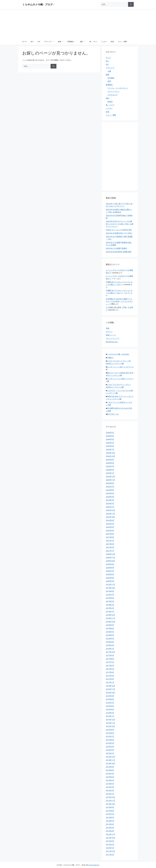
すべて (25, 42)
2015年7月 (110, 736)
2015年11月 (110, 723)
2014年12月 (110, 757)
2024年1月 (110, 473)
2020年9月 (110, 564)
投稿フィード (111, 335)
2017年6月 (110, 665)
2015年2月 (110, 753)
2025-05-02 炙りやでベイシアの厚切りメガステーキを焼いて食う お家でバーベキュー (120, 224)
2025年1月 (110, 449)
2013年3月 (110, 828)
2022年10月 (110, 517)
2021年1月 (110, 551)
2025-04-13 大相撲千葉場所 (116, 248)
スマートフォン (113, 91)
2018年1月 (110, 649)
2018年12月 (110, 615)
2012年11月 (110, 834)
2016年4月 (110, 713)
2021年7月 (110, 541)
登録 (108, 328)
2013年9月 (110, 807)
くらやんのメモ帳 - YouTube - (118, 354)
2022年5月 (110, 527)
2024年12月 (110, 453)
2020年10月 (110, 561)
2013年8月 (110, 811)
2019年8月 (110, 591)
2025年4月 (110, 446)
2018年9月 (110, 625)
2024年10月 (110, 456)
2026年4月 (110, 436)
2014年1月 (110, 794)
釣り (32, 42)
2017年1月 (110, 682)
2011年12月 (110, 851)
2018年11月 (110, 618)
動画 (62, 42)
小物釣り (110, 358)
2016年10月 (110, 692)
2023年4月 (110, 497)
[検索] (131, 4)
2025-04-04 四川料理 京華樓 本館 (119, 252)
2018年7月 (110, 632)
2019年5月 (110, 601)
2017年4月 (110, 672)
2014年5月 (110, 780)
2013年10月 (110, 804)
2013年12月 (110, 797)
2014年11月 (110, 760)
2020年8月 (110, 568)
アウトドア (50, 42)
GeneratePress (94, 865)
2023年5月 (110, 493)
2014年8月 (110, 770)
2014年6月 (110, 777)
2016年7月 (110, 703)
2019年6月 (110, 598)
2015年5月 (110, 743)
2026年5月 (110, 433)
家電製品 (73, 42)
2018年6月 (110, 635)
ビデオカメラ (113, 95)
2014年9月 (110, 767)
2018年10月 (110, 622)
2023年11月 (110, 480)
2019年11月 (110, 584)
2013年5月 (110, 821)
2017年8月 (110, 659)
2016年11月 (110, 689)
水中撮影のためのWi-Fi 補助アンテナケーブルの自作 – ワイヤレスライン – (119, 301)
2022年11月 (110, 514)
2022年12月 (110, 510)
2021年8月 (110, 537)
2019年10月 (110, 588)
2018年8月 (110, 628)
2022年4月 (110, 530)
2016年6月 (110, 706)
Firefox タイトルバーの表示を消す (119, 230)
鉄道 (112, 42)
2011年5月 (110, 855)
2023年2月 (110, 503)
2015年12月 (110, 719)
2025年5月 (110, 443)
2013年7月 (110, 814)
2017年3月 (110, 676)
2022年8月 (110, 520)
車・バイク (93, 42)
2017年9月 (110, 655)
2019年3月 (110, 605)
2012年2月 (110, 844)
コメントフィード (113, 338)
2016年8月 (110, 699)
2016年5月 (110, 709)
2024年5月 (110, 470)
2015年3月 (110, 750)
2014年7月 (110, 774)
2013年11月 (110, 801)
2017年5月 (110, 669)
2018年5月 (110, 638)
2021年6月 (110, 544)
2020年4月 (110, 578)
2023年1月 (110, 507)
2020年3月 (110, 581)
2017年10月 (110, 652)
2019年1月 (110, 611)
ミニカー (104, 42)
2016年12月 (110, 686)
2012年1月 (110, 848)
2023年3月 (110, 500)
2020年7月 (110, 571)
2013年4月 (110, 824)
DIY (39, 42)
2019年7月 (110, 595)
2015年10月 (110, 726)
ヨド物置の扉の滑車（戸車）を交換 (119, 307)
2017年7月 (110, 662)
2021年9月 (110, 534)
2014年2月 (110, 790)
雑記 (84, 42)
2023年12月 (110, 476)
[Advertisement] (78, 24)
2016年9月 (110, 696)
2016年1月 (110, 716)
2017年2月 (110, 679)
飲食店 (110, 102)
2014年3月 (110, 787)
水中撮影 (111, 78)
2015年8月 (110, 733)
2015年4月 (110, 747)
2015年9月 (110, 730)
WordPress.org (112, 342)
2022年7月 (110, 524)
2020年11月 (110, 557)
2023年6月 (110, 490)
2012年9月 (110, 841)
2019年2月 (110, 608)
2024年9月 (110, 460)
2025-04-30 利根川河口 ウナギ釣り (119, 233)
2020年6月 (110, 574)
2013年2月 (110, 831)
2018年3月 (110, 645)
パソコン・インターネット (118, 88)
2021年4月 (110, 547)
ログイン (109, 332)
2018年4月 (110, 642)
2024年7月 (110, 466)
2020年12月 (110, 554)
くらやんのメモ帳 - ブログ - (38, 4)
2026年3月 (110, 439)
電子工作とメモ (113, 414)
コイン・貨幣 (122, 42)
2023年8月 (110, 483)
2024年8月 (110, 463)
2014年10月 (110, 763)
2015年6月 (110, 740)
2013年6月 (110, 817)
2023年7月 (110, 487)
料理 (109, 81)
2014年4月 (110, 784)
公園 (109, 71)
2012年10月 (110, 838)
